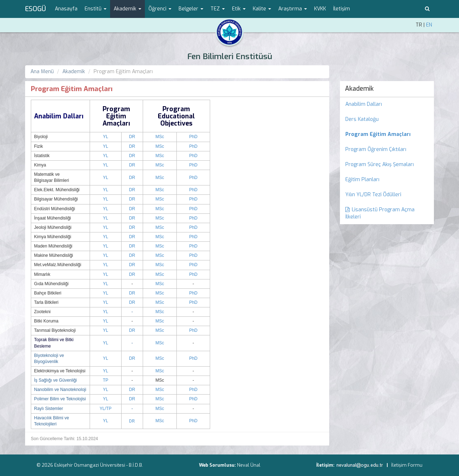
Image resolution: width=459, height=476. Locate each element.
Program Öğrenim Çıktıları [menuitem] (376, 149)
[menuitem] (387, 135)
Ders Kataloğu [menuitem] (362, 119)
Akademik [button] (127, 9)
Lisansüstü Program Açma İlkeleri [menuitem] (380, 213)
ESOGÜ (36, 9)
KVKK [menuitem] (320, 9)
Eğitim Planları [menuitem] (362, 180)
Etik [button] (239, 9)
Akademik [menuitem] (359, 89)
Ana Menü (42, 72)
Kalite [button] (262, 9)
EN (429, 25)
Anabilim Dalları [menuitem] (364, 104)
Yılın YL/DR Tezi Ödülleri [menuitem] (373, 195)
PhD (193, 137)
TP (106, 380)
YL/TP (106, 409)
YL (106, 137)
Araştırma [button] (293, 9)
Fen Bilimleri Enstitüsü (230, 56)
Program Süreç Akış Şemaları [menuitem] (380, 164)
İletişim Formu (407, 465)
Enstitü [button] (96, 9)
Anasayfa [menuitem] (66, 9)
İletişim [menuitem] (342, 9)
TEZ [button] (218, 9)
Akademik (74, 72)
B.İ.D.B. (136, 465)
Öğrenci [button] (160, 9)
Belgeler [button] (191, 9)
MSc (160, 137)
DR (132, 137)
